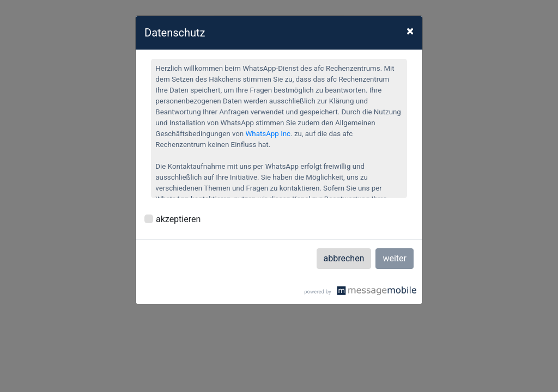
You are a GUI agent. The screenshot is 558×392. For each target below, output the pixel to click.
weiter (395, 258)
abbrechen (344, 258)
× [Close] (410, 31)
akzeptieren (178, 219)
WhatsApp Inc (268, 134)
